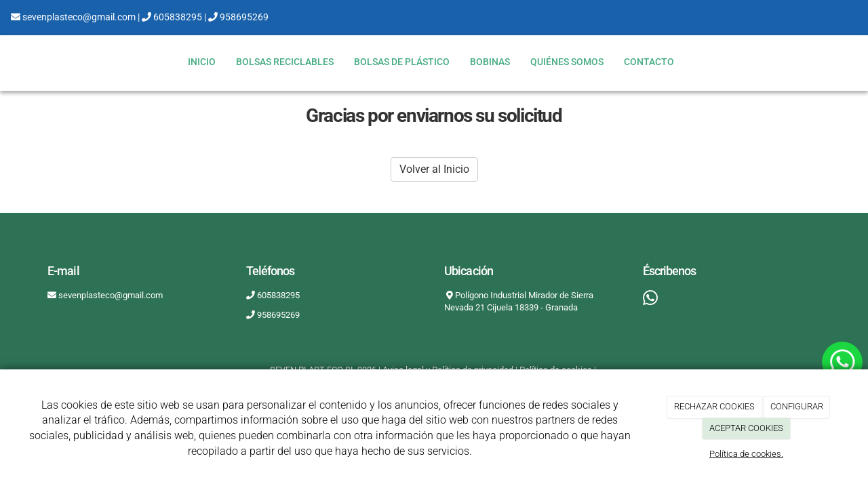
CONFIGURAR (797, 406)
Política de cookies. (746, 454)
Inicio (202, 62)
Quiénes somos (567, 62)
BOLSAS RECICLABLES (285, 62)
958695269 (238, 17)
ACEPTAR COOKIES (746, 428)
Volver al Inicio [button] (434, 169)
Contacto (649, 62)
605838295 (172, 17)
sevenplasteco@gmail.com (73, 17)
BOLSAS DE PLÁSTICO (402, 62)
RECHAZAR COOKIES (714, 406)
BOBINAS (490, 62)
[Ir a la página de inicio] (7, 62)
